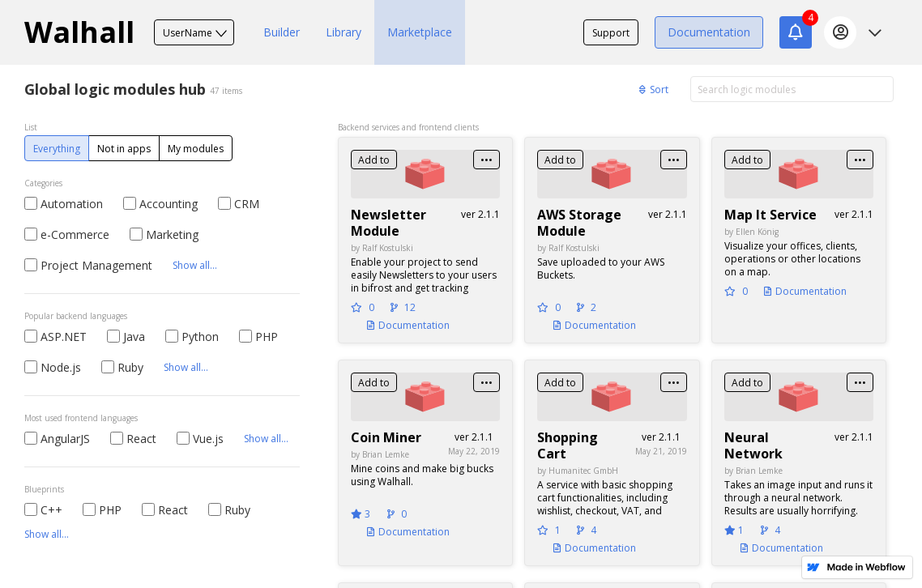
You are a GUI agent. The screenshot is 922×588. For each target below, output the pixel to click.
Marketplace (420, 32)
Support (611, 33)
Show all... (195, 265)
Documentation (709, 32)
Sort (654, 89)
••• (487, 160)
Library (344, 32)
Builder (282, 32)
